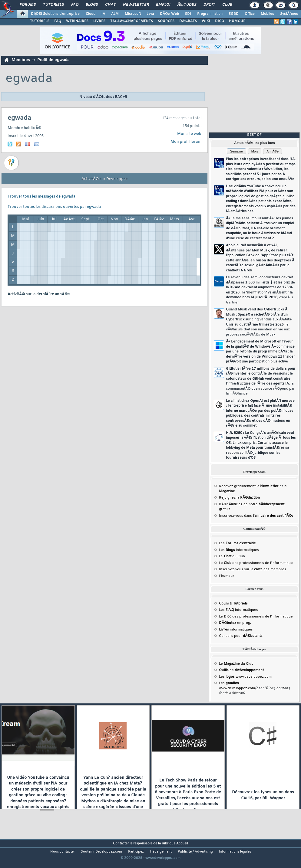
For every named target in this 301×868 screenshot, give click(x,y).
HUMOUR (237, 21)
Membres (21, 60)
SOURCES (166, 21)
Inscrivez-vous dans (256, 516)
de (241, 670)
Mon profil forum (186, 142)
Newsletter (136, 5)
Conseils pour (241, 636)
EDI (188, 14)
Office (250, 14)
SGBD (234, 14)
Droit (209, 5)
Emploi (163, 5)
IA (103, 14)
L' (227, 576)
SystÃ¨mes (289, 14)
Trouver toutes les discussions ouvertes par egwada (54, 207)
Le (225, 556)
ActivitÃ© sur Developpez (104, 179)
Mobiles (267, 14)
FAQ (75, 5)
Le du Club (236, 664)
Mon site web (189, 134)
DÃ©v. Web (169, 14)
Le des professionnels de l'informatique (256, 563)
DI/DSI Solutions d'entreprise (55, 14)
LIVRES (99, 21)
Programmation (210, 14)
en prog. (235, 623)
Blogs (92, 5)
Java (150, 14)
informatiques (236, 630)
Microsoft (133, 14)
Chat (110, 5)
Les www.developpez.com (245, 677)
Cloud (91, 14)
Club (227, 5)
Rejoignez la (239, 498)
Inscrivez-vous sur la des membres (253, 569)
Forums (28, 5)
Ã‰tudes (187, 5)
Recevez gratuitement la (249, 486)
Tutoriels (53, 5)
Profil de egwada (53, 60)
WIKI (206, 21)
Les (237, 543)
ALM (115, 14)
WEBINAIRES (77, 21)
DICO (220, 21)
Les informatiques (239, 550)
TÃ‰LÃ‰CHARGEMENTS (132, 21)
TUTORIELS (40, 21)
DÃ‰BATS (188, 21)
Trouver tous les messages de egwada (41, 197)
